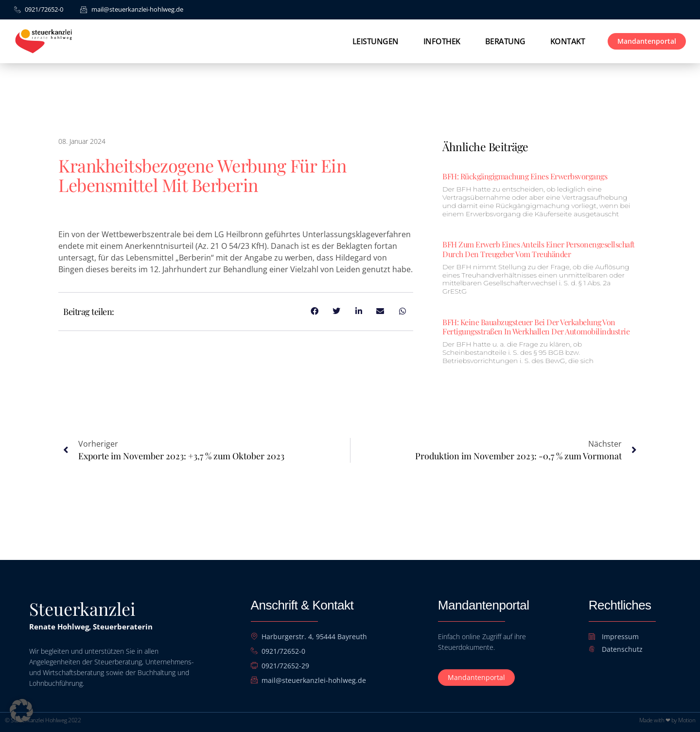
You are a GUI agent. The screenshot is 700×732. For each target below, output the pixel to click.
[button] (21, 711)
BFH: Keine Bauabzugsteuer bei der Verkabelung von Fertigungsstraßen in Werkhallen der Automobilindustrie (536, 327)
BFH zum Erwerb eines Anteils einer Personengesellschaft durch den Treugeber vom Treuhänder (539, 249)
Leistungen (376, 41)
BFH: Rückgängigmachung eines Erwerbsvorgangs (525, 176)
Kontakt (568, 41)
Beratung (505, 41)
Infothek (442, 41)
